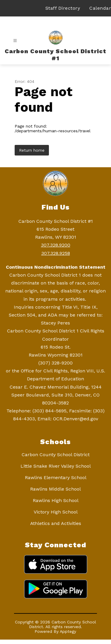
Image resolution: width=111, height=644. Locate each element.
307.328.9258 (56, 253)
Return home (32, 150)
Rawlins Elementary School (56, 477)
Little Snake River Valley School (56, 466)
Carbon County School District (56, 455)
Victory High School (56, 512)
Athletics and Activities (56, 523)
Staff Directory (63, 8)
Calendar (100, 8)
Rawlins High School (56, 500)
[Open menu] (15, 41)
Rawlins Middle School (56, 489)
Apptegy (68, 631)
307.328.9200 (56, 245)
